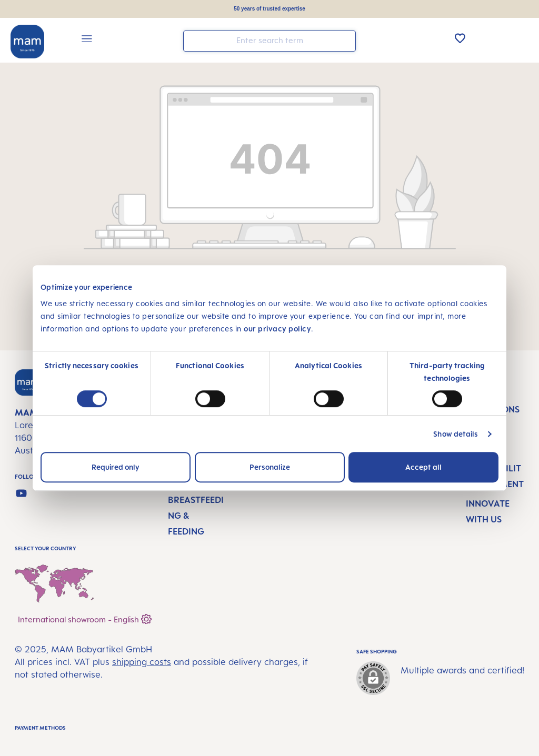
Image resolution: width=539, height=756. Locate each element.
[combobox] (269, 41)
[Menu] (87, 40)
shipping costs (142, 662)
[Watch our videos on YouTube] (21, 493)
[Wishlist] (460, 38)
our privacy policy (277, 329)
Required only (116, 467)
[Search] (345, 40)
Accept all (423, 467)
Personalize (270, 467)
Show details (456, 434)
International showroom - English (85, 618)
